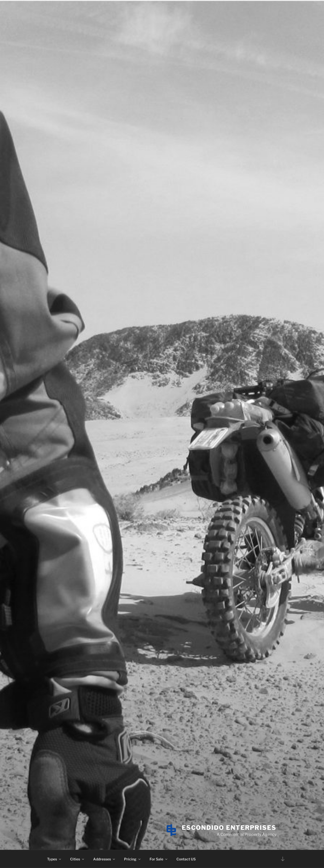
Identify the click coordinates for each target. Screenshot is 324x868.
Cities (77, 859)
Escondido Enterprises (229, 828)
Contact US (186, 859)
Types (54, 859)
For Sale (159, 859)
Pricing (133, 859)
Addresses (104, 859)
